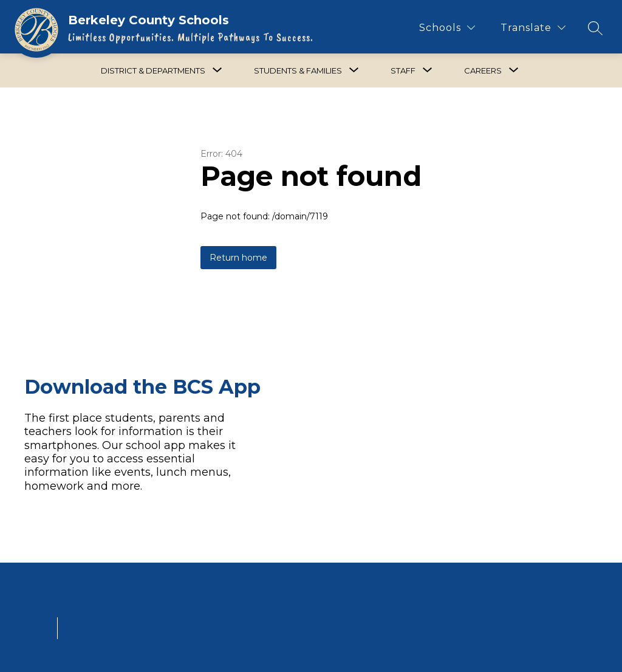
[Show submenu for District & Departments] (153, 70)
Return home (238, 258)
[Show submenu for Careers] (483, 70)
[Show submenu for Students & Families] (298, 70)
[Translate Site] (533, 28)
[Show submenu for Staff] (403, 70)
